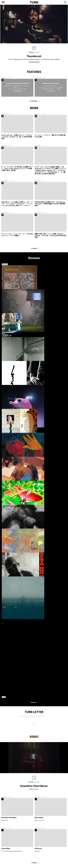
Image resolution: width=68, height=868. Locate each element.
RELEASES (4, 115)
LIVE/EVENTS (38, 147)
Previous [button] (5, 266)
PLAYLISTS (4, 798)
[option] (10, 290)
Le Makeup (5, 336)
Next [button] (4, 698)
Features (3, 79)
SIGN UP (34, 725)
